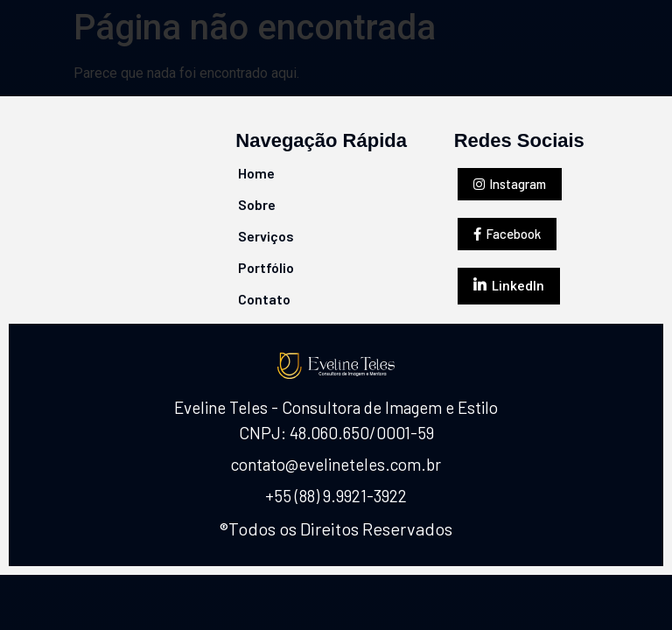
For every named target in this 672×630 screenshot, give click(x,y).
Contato (264, 299)
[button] (510, 184)
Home (256, 173)
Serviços (266, 236)
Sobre (257, 204)
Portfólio (266, 267)
